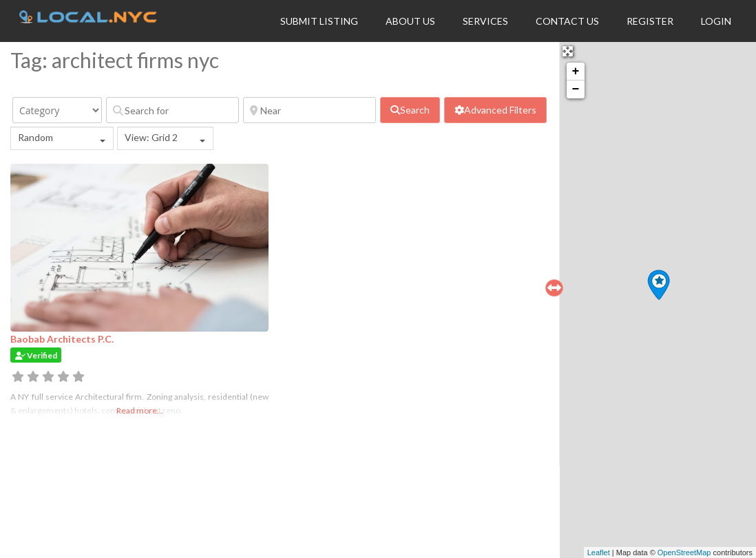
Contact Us (567, 21)
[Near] (309, 110)
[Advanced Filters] (495, 110)
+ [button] (576, 72)
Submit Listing (319, 21)
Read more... (140, 410)
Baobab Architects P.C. (62, 339)
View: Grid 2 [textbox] (151, 137)
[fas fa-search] (410, 110)
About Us (410, 21)
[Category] (57, 110)
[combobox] (62, 138)
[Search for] (172, 110)
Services (485, 21)
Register (650, 21)
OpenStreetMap (684, 552)
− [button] (576, 89)
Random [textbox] (35, 137)
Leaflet (599, 552)
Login (716, 21)
